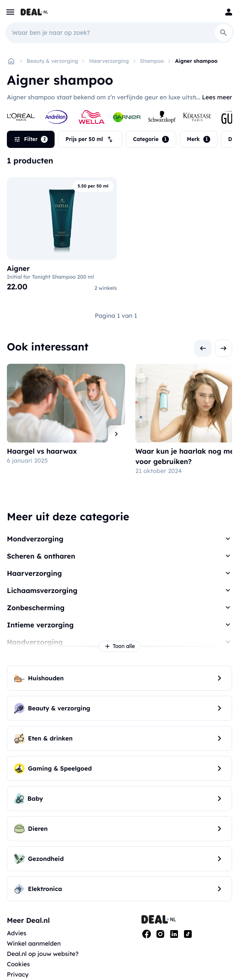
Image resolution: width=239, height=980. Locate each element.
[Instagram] (160, 934)
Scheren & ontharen (41, 556)
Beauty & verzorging (52, 61)
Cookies (18, 964)
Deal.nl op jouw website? (43, 954)
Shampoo (152, 61)
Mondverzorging (35, 539)
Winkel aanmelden (34, 943)
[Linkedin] (174, 934)
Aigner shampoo (196, 61)
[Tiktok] (188, 934)
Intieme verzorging (40, 625)
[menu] (10, 12)
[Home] (11, 61)
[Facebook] (147, 934)
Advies (17, 933)
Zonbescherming (36, 608)
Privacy (18, 974)
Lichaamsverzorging (42, 590)
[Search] (224, 33)
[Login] (229, 12)
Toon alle (119, 646)
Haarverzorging (109, 61)
